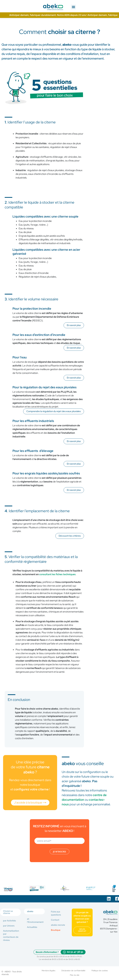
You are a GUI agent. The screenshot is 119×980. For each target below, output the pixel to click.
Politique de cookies (100, 970)
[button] (73, 7)
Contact (55, 919)
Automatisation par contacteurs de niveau (11, 934)
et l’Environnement (35, 919)
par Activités (9, 920)
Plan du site (75, 975)
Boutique (56, 929)
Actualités (32, 926)
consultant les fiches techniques (57, 574)
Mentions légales (48, 970)
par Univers (9, 925)
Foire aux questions (56, 912)
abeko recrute (58, 924)
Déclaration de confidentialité (73, 970)
